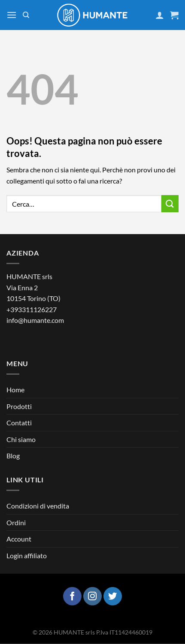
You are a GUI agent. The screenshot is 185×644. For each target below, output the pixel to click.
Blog (13, 456)
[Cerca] (26, 15)
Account (19, 539)
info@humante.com (35, 320)
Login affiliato (27, 555)
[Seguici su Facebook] (72, 596)
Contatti (19, 423)
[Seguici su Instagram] (92, 596)
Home (15, 390)
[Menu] (12, 15)
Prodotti (19, 406)
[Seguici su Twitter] (113, 596)
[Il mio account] (160, 15)
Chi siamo (21, 439)
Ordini (16, 522)
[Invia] (170, 203)
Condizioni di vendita (38, 506)
